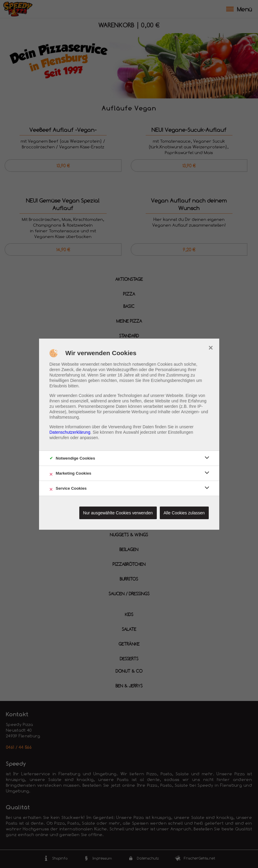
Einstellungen (181, 432)
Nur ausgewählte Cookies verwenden (118, 513)
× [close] (211, 347)
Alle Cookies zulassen (184, 513)
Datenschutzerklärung (70, 432)
